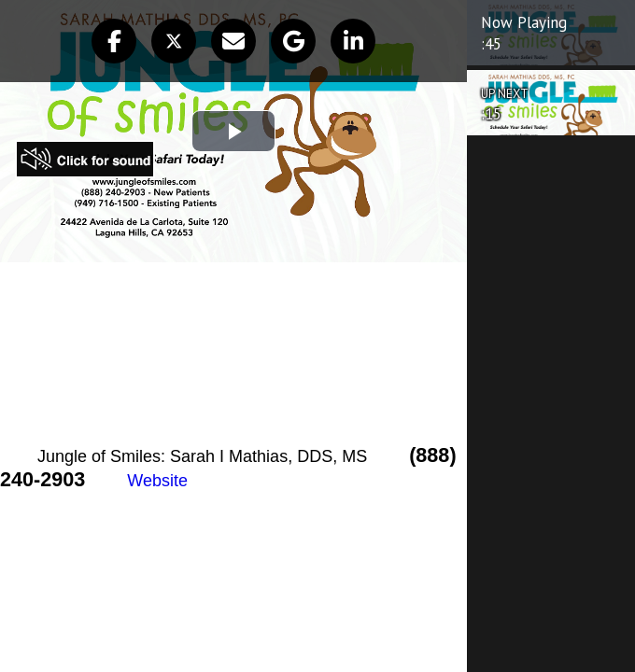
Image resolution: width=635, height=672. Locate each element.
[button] (114, 41)
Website (157, 481)
